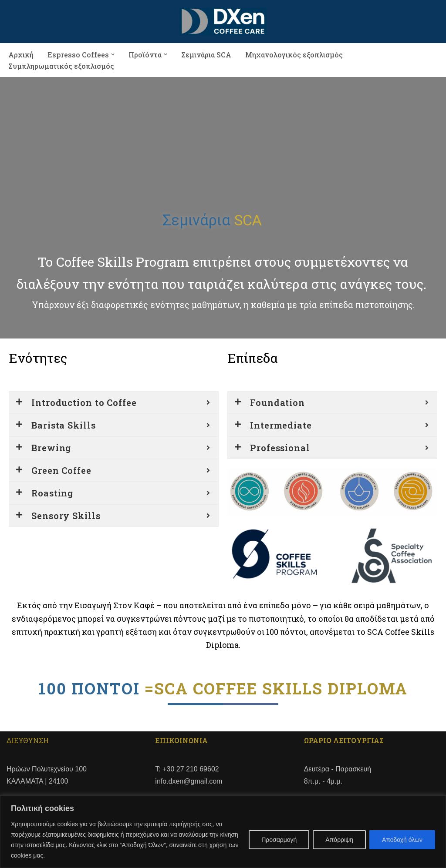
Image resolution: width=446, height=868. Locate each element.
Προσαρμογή (279, 840)
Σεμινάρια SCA (206, 54)
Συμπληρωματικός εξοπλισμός (61, 66)
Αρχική (21, 54)
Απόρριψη (339, 840)
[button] (113, 54)
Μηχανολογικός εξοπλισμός (294, 54)
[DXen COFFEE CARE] (223, 22)
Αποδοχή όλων (402, 840)
